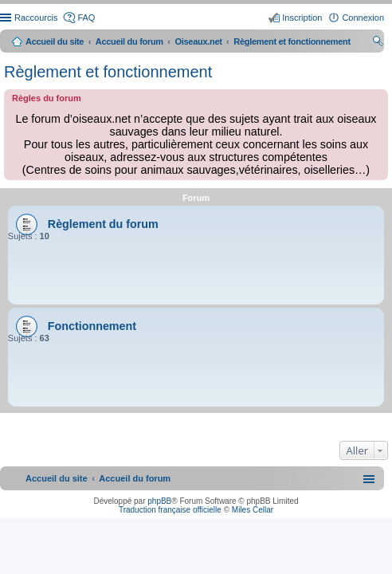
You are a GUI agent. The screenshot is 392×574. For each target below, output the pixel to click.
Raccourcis (36, 18)
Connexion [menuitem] (363, 18)
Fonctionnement (92, 326)
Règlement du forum (103, 224)
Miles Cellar (253, 510)
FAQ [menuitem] (86, 18)
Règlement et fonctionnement (108, 72)
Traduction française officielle (170, 510)
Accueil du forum (129, 41)
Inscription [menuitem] (302, 18)
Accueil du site (55, 41)
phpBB (159, 501)
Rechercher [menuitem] (378, 43)
